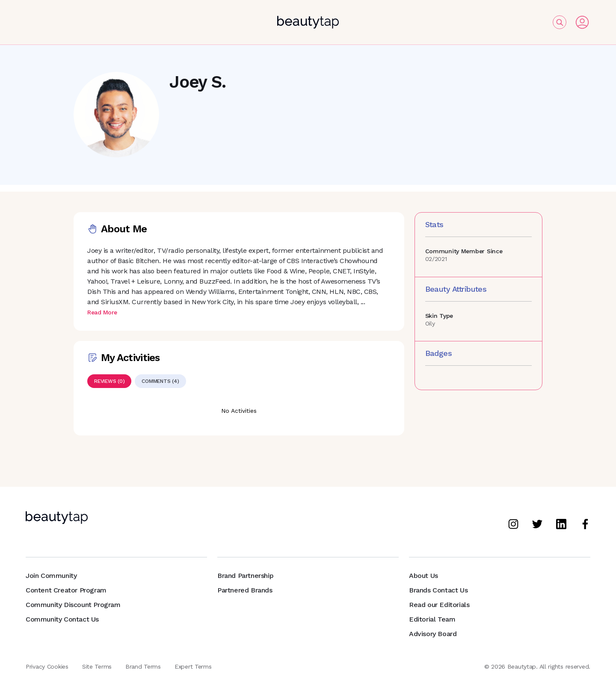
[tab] (109, 381)
